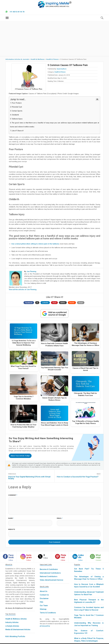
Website (12, 528)
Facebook (29, 303)
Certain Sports (17, 112)
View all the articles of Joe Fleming (23, 290)
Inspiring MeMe (50, 642)
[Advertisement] (55, 39)
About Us (44, 588)
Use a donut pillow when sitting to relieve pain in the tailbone (35, 245)
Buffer (63, 303)
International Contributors (50, 570)
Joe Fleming (31, 272)
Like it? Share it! (18, 131)
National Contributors (49, 573)
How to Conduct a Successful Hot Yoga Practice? (78, 477)
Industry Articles (12, 619)
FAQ (41, 599)
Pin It (54, 303)
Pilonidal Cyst (17, 108)
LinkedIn (45, 303)
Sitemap (43, 606)
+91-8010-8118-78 (17, 12)
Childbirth (15, 116)
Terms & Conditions (48, 609)
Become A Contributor (49, 566)
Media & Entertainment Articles (18, 626)
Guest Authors (62, 70)
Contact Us (44, 592)
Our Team (44, 602)
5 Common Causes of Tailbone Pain (67, 66)
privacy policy (45, 623)
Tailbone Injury (17, 120)
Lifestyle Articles (12, 623)
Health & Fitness (60, 73)
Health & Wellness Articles (16, 616)
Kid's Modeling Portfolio (15, 633)
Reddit (72, 303)
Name (11, 518)
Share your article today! (21, 456)
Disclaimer (44, 595)
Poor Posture (17, 104)
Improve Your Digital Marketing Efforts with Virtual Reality (29, 478)
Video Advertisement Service (51, 577)
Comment (13, 495)
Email (81, 303)
